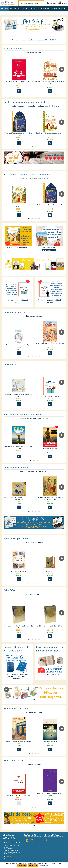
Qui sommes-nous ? (52, 840)
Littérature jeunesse (36, 9)
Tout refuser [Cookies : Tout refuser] (33, 866)
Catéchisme (54, 9)
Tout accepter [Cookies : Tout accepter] (22, 866)
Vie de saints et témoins (49, 250)
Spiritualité (17, 9)
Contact (7, 856)
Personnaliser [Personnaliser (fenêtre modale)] (44, 866)
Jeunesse (46, 9)
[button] (34, 32)
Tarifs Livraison (10, 859)
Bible (11, 9)
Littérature (25, 9)
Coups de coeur (63, 9)
